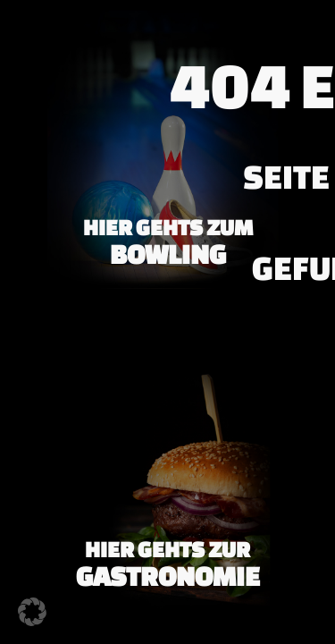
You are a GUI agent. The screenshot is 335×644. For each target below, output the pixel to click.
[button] (32, 612)
